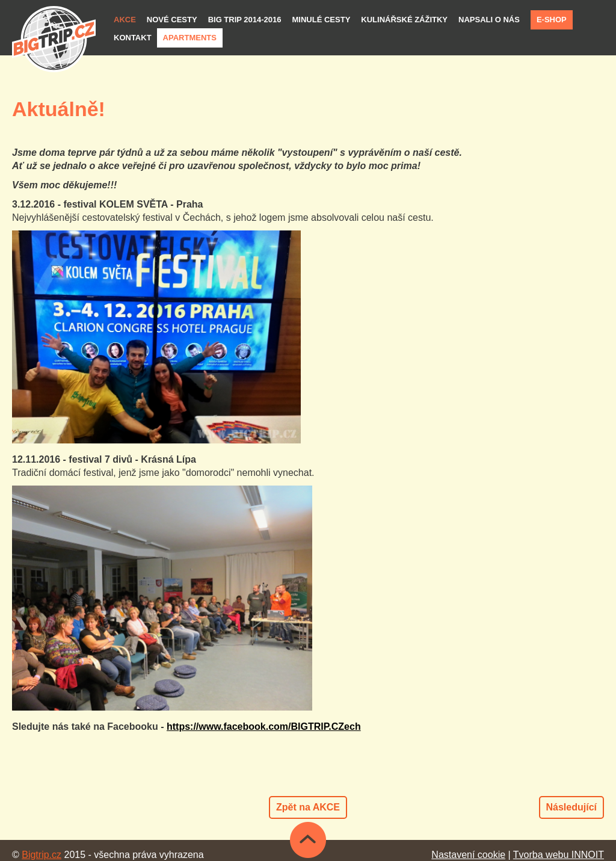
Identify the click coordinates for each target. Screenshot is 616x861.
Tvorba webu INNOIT (559, 855)
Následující (571, 807)
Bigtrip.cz (42, 855)
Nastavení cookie (468, 855)
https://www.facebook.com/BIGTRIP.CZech (264, 727)
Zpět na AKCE (308, 807)
